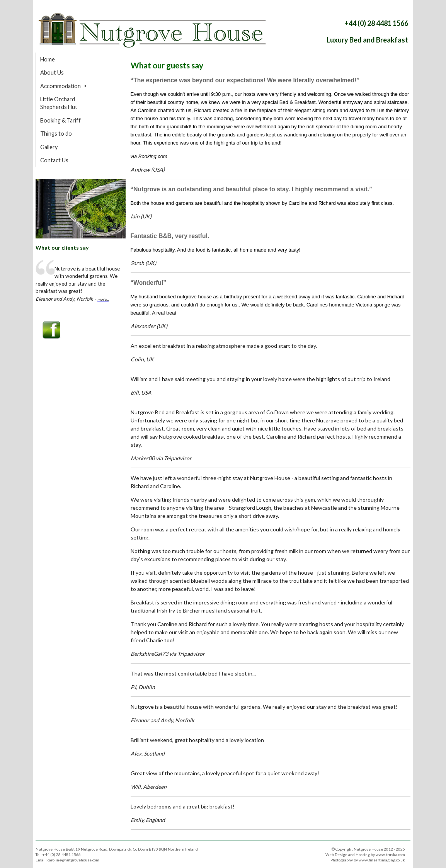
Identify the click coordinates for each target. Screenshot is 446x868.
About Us (52, 72)
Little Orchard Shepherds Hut (59, 103)
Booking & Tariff (60, 120)
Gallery (49, 147)
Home (48, 59)
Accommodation (60, 86)
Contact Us (54, 160)
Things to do (56, 134)
